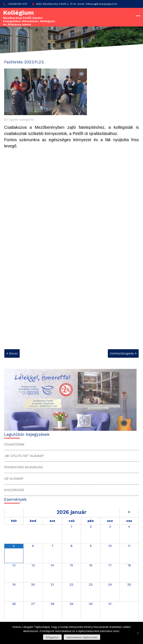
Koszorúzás (14, 490)
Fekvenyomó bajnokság (23, 467)
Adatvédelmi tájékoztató (82, 637)
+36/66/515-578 (15, 4)
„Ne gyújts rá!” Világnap (24, 456)
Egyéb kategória (21, 120)
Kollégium (19, 13)
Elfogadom (52, 637)
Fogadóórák (14, 444)
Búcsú (13, 353)
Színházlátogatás (122, 353)
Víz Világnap (14, 479)
